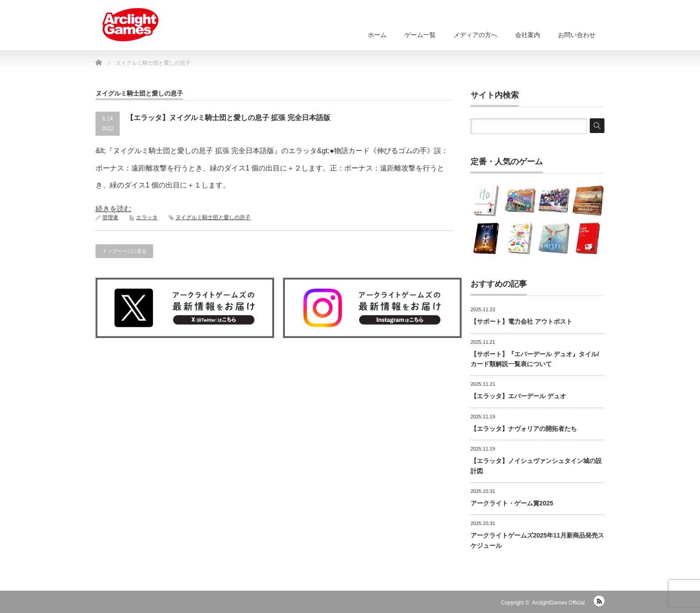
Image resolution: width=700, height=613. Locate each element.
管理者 (110, 217)
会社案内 (528, 35)
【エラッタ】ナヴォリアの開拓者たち (524, 429)
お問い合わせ (577, 35)
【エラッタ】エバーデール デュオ (518, 396)
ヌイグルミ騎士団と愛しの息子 (213, 217)
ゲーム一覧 (420, 35)
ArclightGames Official (558, 603)
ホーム (377, 35)
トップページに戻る (124, 251)
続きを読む (113, 209)
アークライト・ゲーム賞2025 (512, 503)
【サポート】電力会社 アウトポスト (521, 321)
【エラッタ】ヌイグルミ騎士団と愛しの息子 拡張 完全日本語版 (228, 118)
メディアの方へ (475, 35)
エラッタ (147, 217)
